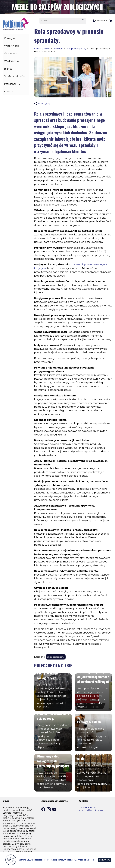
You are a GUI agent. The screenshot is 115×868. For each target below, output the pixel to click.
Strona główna (42, 49)
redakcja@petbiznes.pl (91, 810)
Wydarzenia (11, 61)
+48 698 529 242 (87, 808)
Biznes (8, 69)
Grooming (10, 53)
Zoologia (9, 38)
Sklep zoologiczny (76, 49)
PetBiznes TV (12, 84)
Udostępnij (42, 104)
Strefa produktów (15, 76)
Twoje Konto (100, 21)
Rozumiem (104, 860)
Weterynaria (12, 46)
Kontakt (9, 92)
